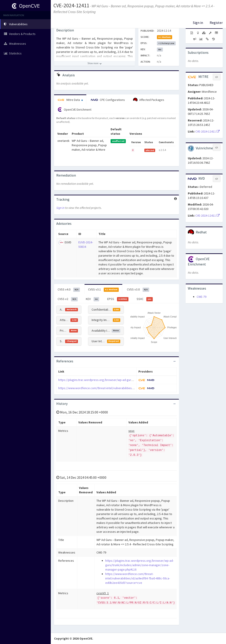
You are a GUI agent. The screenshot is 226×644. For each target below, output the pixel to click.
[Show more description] (95, 63)
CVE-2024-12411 (71, 5)
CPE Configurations (108, 100)
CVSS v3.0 (138, 290)
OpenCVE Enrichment (74, 110)
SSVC (145, 299)
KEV (93, 299)
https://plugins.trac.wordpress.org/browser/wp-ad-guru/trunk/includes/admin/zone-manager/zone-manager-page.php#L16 (139, 565)
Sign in (198, 23)
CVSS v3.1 (104, 290)
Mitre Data (70, 100)
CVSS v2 (68, 299)
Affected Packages (149, 100)
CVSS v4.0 (69, 290)
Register (216, 23)
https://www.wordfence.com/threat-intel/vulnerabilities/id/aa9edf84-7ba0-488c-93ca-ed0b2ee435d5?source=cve (133, 388)
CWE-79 (202, 297)
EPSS (118, 299)
